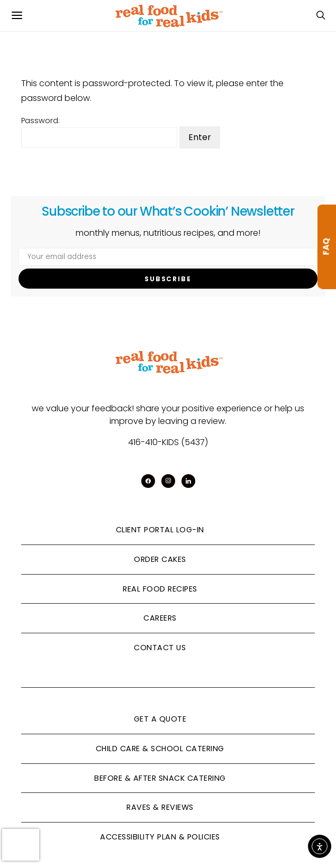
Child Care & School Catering (160, 749)
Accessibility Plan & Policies (160, 837)
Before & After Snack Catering (160, 778)
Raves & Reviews (160, 807)
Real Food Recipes (160, 589)
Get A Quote (160, 719)
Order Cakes (160, 559)
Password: (99, 131)
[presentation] (21, 845)
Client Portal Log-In (160, 530)
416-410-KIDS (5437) (168, 442)
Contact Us (160, 648)
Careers (160, 618)
